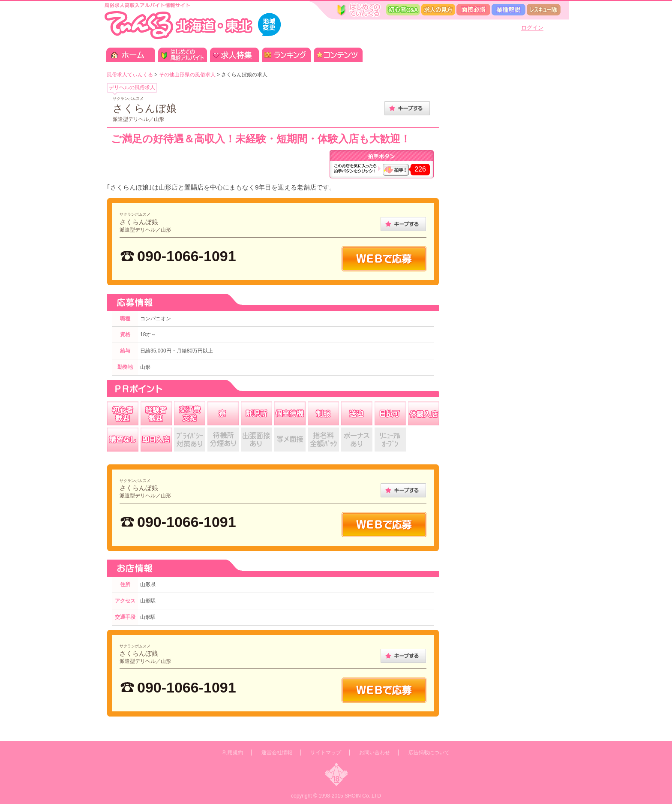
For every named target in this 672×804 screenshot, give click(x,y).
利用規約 (233, 753)
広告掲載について (429, 753)
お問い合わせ (375, 753)
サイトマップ (326, 753)
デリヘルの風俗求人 (132, 87)
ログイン (532, 28)
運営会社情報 (277, 753)
